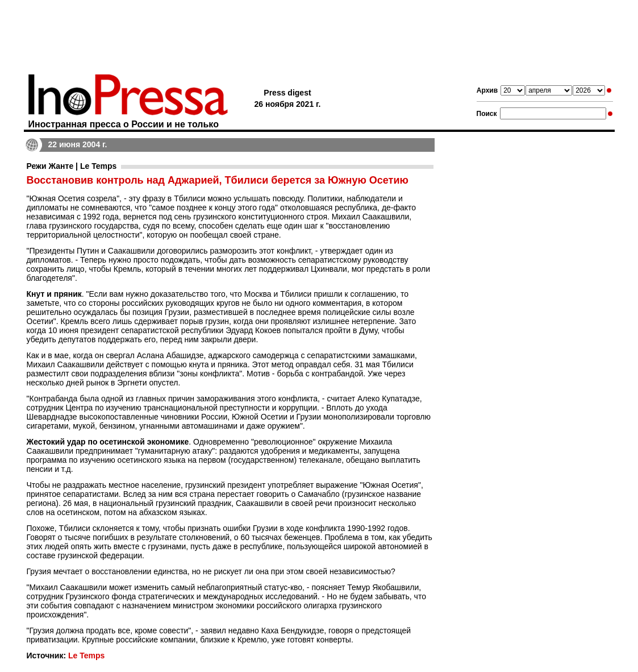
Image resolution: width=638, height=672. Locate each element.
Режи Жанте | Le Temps (72, 166)
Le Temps (86, 656)
